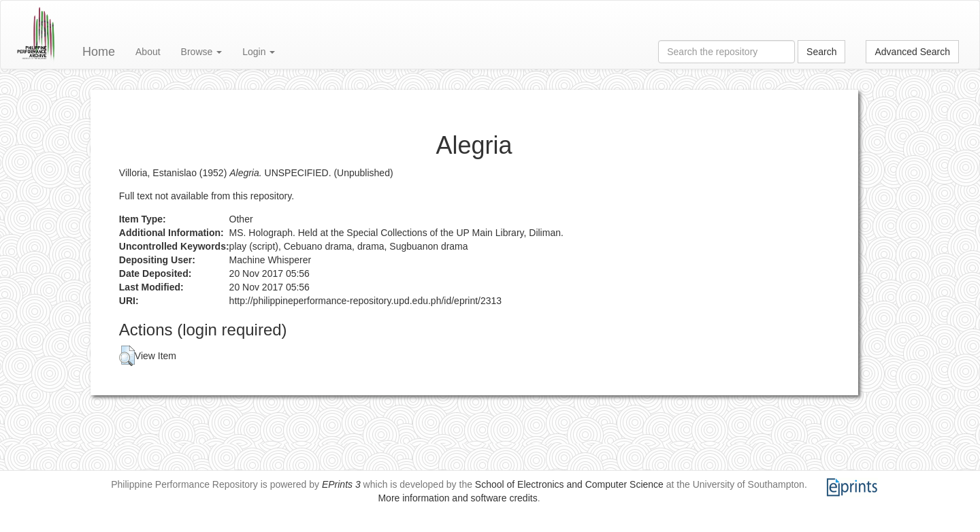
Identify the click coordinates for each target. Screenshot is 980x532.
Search (821, 52)
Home (99, 52)
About (148, 52)
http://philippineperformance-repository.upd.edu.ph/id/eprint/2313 (366, 301)
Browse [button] (202, 52)
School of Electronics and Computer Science (569, 484)
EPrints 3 (341, 484)
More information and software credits (457, 498)
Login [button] (259, 52)
